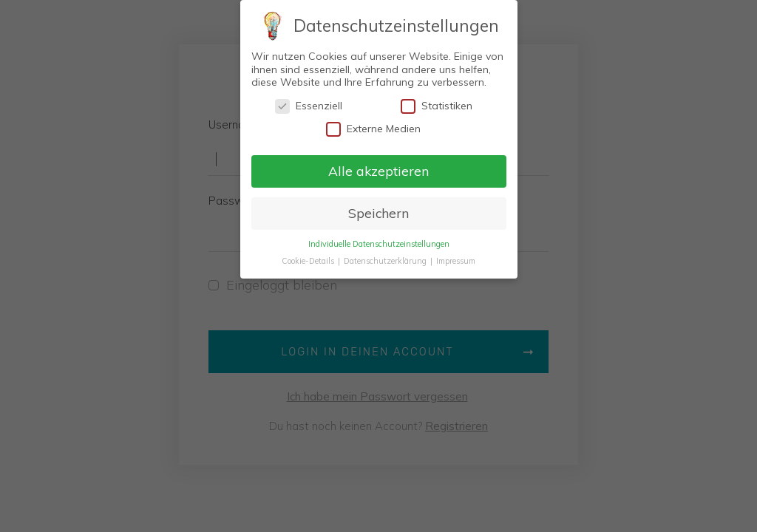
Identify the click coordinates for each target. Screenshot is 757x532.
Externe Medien (373, 129)
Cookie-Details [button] (309, 261)
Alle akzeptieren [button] (378, 171)
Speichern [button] (378, 213)
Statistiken (437, 106)
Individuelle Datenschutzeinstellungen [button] (379, 244)
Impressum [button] (456, 261)
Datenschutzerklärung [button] (386, 261)
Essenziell (309, 106)
